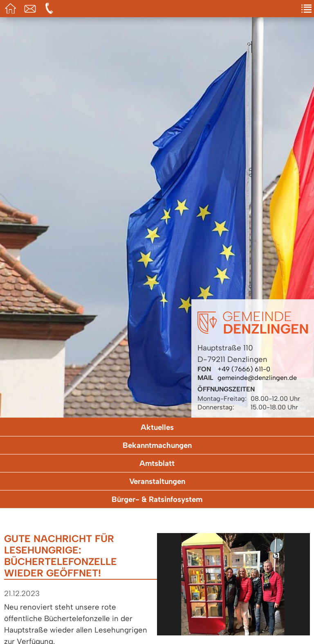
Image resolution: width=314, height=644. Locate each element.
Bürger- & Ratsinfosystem (157, 499)
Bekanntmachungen (157, 445)
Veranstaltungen (157, 481)
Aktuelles (157, 427)
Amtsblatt (157, 463)
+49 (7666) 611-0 (244, 369)
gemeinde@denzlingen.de (257, 378)
